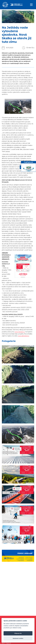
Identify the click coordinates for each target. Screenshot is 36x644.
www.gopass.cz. (20, 332)
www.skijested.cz (24, 336)
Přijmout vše (18, 633)
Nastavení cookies (18, 638)
